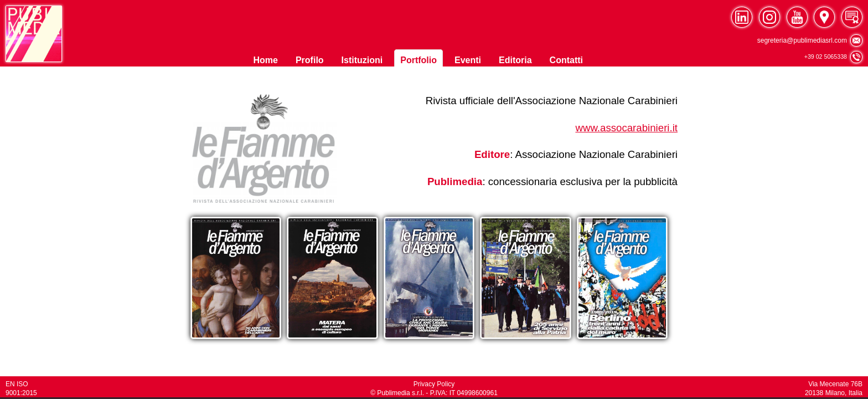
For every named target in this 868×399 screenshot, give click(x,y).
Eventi (468, 60)
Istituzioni (362, 60)
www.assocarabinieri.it (626, 128)
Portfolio (418, 60)
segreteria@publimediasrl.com (810, 40)
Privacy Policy (434, 384)
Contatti (566, 60)
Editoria (515, 60)
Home (265, 60)
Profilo (310, 60)
